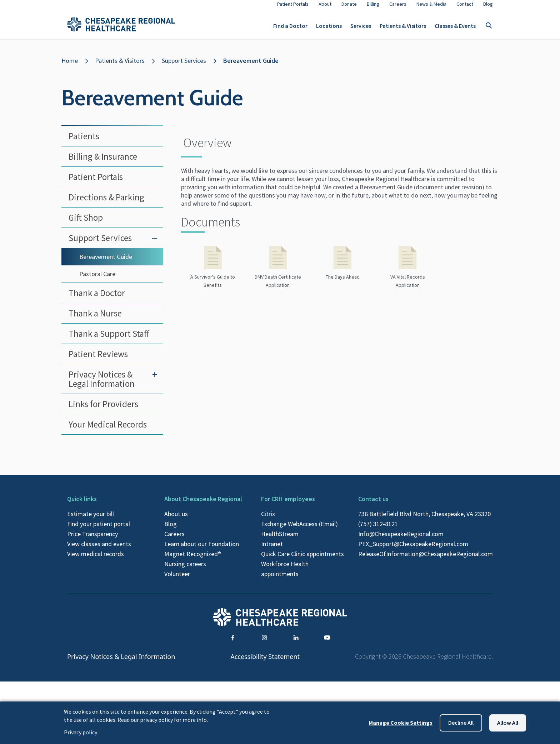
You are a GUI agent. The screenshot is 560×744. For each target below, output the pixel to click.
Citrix (268, 520)
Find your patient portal (99, 530)
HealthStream (280, 540)
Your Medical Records (108, 430)
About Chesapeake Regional (203, 505)
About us (176, 520)
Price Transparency (92, 540)
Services (361, 29)
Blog (171, 530)
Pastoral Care (97, 279)
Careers (174, 540)
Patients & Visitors (403, 29)
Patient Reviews (98, 360)
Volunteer (177, 580)
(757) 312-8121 (378, 530)
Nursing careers (185, 570)
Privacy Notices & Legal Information (102, 385)
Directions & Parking (106, 203)
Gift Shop (86, 223)
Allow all (508, 723)
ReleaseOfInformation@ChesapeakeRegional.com (426, 560)
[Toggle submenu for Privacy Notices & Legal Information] (155, 380)
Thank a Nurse (95, 319)
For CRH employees (288, 505)
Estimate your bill (91, 520)
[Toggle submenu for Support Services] (155, 244)
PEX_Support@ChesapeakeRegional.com (413, 550)
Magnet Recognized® (193, 560)
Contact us (373, 505)
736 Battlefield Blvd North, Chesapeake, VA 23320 (424, 520)
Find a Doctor (290, 29)
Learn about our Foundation (202, 550)
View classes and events (99, 550)
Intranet (272, 550)
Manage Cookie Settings (401, 723)
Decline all (461, 723)
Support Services (184, 66)
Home (70, 66)
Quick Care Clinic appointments (302, 560)
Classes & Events (455, 29)
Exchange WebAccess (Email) (299, 530)
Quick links (82, 505)
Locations (329, 29)
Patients (84, 142)
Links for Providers (103, 410)
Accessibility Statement (265, 662)
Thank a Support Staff (109, 339)
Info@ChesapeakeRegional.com (401, 540)
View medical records (96, 560)
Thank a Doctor (97, 299)
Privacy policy (81, 732)
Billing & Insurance (103, 162)
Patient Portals (96, 183)
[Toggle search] (489, 29)
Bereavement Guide (251, 66)
